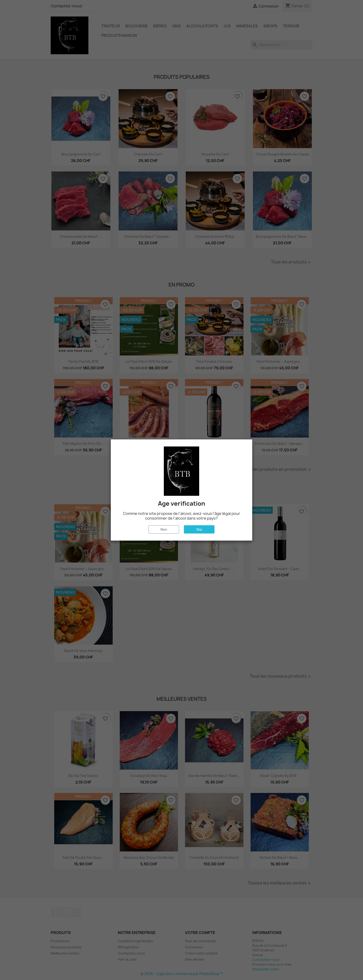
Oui (199, 529)
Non (164, 529)
